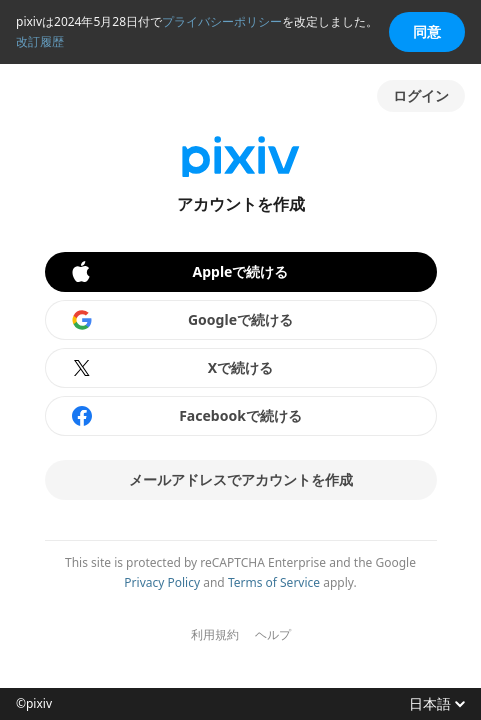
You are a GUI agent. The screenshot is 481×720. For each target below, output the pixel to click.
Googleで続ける (182, 320)
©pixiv (34, 704)
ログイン (421, 95)
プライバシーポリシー (222, 21)
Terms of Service (274, 582)
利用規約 (215, 635)
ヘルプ (273, 635)
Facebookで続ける (186, 416)
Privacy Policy (162, 582)
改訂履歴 (40, 41)
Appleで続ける (179, 272)
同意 (427, 31)
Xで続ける (172, 368)
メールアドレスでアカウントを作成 (241, 479)
